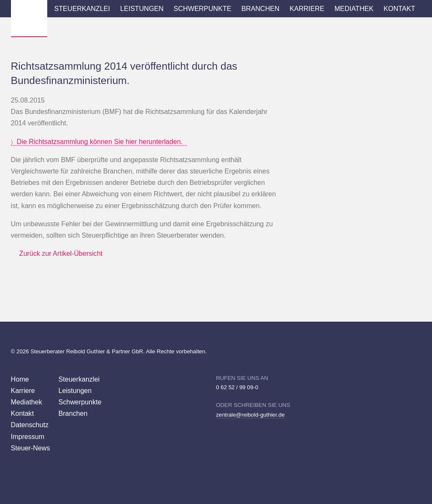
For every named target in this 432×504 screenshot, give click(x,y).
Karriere (307, 8)
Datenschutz (30, 425)
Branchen (260, 8)
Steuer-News (31, 448)
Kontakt (399, 8)
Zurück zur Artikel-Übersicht (61, 253)
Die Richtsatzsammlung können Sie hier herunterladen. (100, 141)
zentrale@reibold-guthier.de (250, 415)
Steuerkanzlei (82, 8)
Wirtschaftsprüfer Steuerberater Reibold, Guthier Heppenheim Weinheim (29, 18)
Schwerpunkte (203, 8)
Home (20, 379)
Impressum (28, 436)
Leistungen (142, 8)
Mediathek (354, 8)
